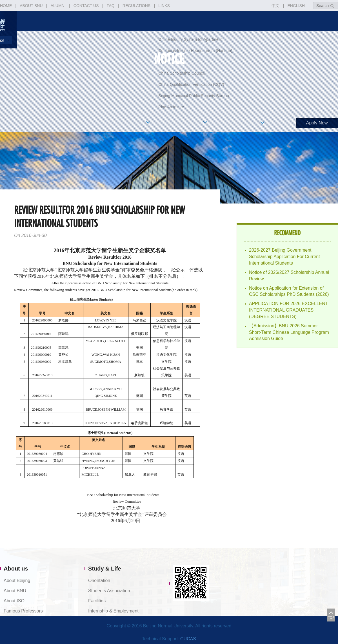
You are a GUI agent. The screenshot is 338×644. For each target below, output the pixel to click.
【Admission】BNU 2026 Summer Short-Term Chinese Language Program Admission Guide (289, 332)
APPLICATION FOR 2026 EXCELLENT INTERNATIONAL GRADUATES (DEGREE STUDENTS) (288, 310)
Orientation (99, 581)
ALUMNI (58, 6)
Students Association (109, 591)
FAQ (111, 6)
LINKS (164, 6)
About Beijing (17, 581)
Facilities (97, 601)
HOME (6, 6)
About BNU (15, 591)
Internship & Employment (113, 611)
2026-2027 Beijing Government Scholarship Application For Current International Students (284, 257)
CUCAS (188, 639)
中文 (275, 6)
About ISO (14, 601)
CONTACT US (86, 6)
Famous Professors (23, 611)
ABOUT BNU (31, 6)
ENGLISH (296, 6)
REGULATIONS (136, 6)
